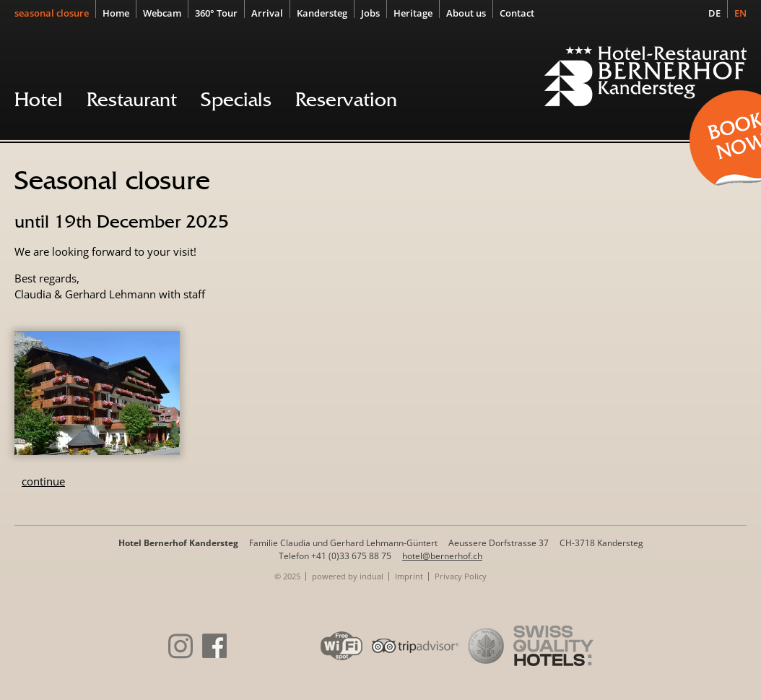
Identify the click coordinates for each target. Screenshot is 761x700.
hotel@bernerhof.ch (442, 556)
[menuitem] (55, 12)
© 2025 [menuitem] (287, 576)
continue (43, 481)
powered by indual (348, 576)
